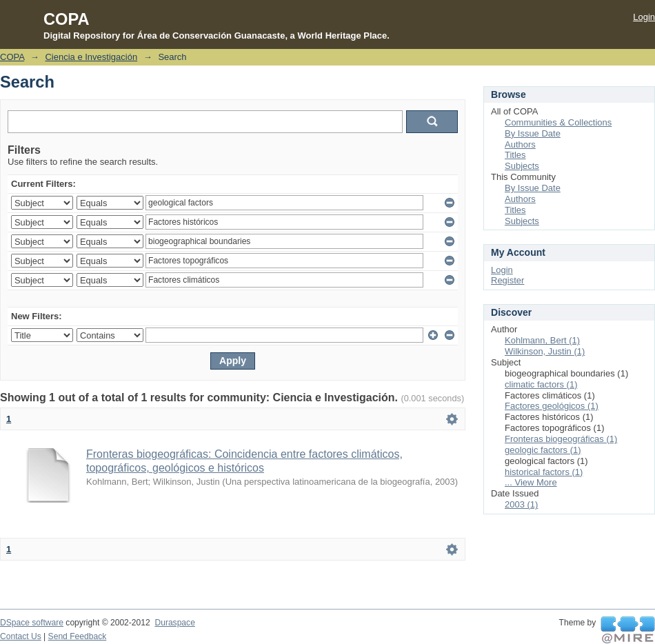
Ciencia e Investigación (91, 57)
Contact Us (21, 636)
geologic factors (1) (543, 450)
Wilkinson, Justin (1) (545, 351)
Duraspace (174, 623)
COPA (12, 57)
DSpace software (32, 623)
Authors (520, 144)
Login (644, 17)
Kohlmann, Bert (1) (542, 340)
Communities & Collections (558, 122)
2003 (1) (521, 504)
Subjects (522, 166)
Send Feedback (78, 636)
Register (507, 280)
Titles (515, 155)
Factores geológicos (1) (552, 406)
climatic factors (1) (541, 384)
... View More (531, 482)
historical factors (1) (544, 472)
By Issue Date (533, 133)
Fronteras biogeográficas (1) (561, 439)
